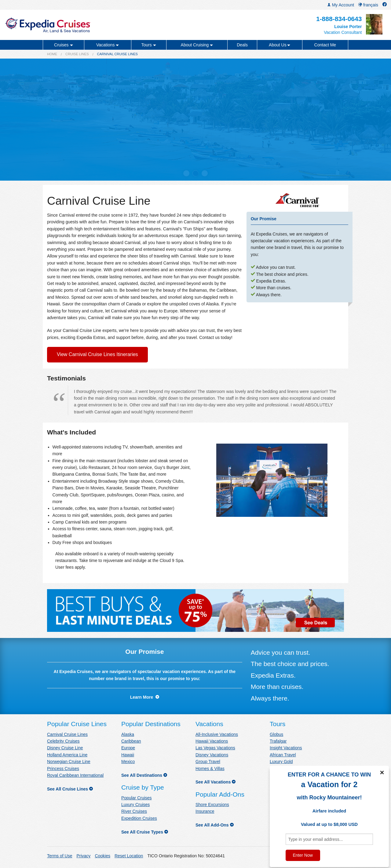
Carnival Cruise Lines (67, 734)
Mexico (128, 762)
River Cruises (134, 811)
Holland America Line (67, 755)
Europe (128, 748)
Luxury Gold (281, 762)
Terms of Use (60, 856)
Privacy (83, 856)
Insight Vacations (286, 748)
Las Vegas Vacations (215, 748)
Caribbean (131, 741)
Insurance (205, 811)
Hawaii (128, 755)
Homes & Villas (210, 769)
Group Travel (208, 762)
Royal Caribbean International (75, 775)
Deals (242, 45)
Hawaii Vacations (212, 741)
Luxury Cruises (135, 805)
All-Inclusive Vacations (217, 734)
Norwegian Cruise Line (69, 762)
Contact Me (325, 45)
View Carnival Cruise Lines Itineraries (97, 354)
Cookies (102, 856)
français (368, 5)
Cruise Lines (77, 54)
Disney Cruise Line (65, 748)
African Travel (283, 755)
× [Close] (382, 773)
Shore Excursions (212, 805)
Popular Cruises (137, 798)
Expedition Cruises (139, 818)
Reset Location (129, 856)
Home (52, 54)
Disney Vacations (212, 755)
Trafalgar (278, 741)
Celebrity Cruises (63, 741)
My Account (341, 5)
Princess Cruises (63, 769)
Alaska (128, 734)
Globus (276, 734)
